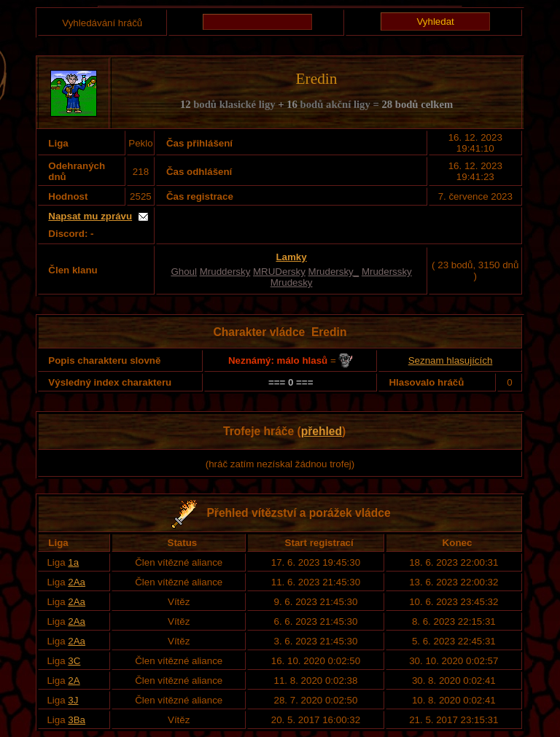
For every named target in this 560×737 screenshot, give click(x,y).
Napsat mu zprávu (90, 216)
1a (73, 562)
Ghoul (184, 272)
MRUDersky (279, 272)
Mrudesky (292, 282)
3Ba (77, 720)
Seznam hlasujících (451, 360)
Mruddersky (225, 272)
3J (73, 700)
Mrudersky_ (334, 272)
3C (74, 661)
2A (74, 681)
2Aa (77, 582)
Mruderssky (387, 272)
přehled (322, 431)
